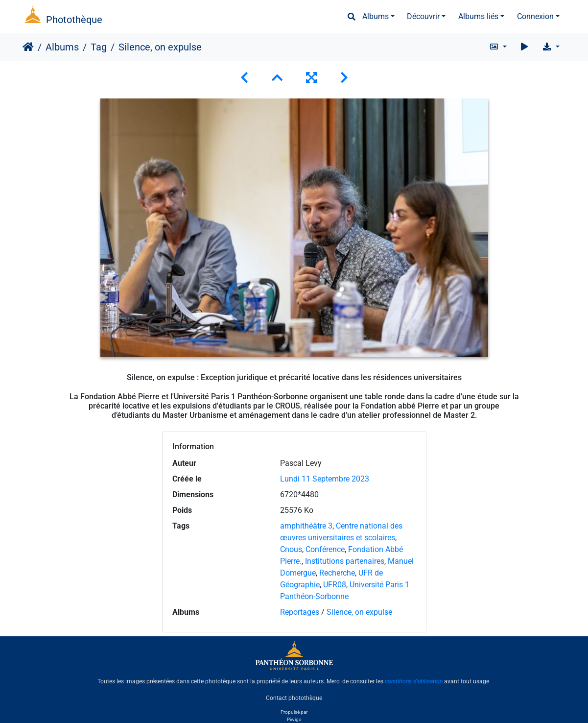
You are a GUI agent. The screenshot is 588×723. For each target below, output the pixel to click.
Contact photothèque (294, 698)
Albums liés (478, 16)
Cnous (291, 549)
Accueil (28, 47)
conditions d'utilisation (414, 681)
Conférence (325, 549)
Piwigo (294, 719)
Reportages (300, 612)
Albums (376, 16)
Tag (99, 47)
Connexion (535, 16)
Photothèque (74, 20)
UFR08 (335, 585)
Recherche (337, 573)
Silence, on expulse (359, 612)
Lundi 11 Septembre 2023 (325, 479)
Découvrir (423, 16)
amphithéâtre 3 (306, 526)
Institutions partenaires (345, 561)
